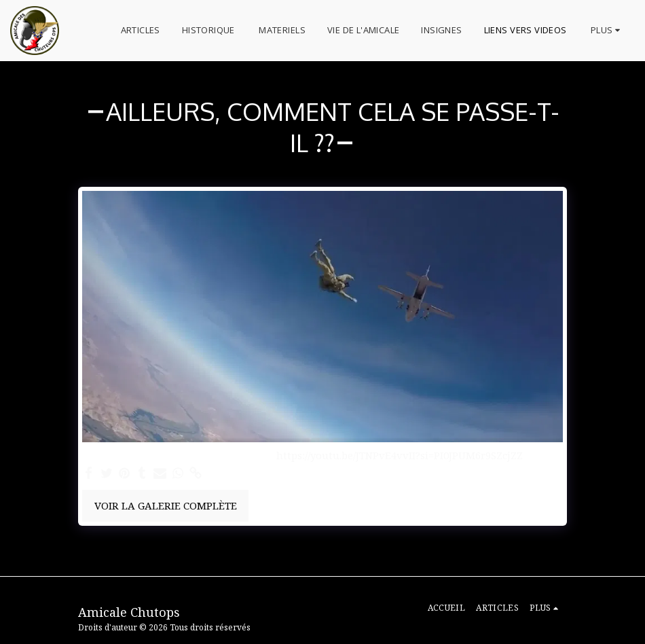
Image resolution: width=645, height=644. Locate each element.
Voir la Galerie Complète (166, 505)
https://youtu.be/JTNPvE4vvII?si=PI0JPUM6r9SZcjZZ (400, 455)
